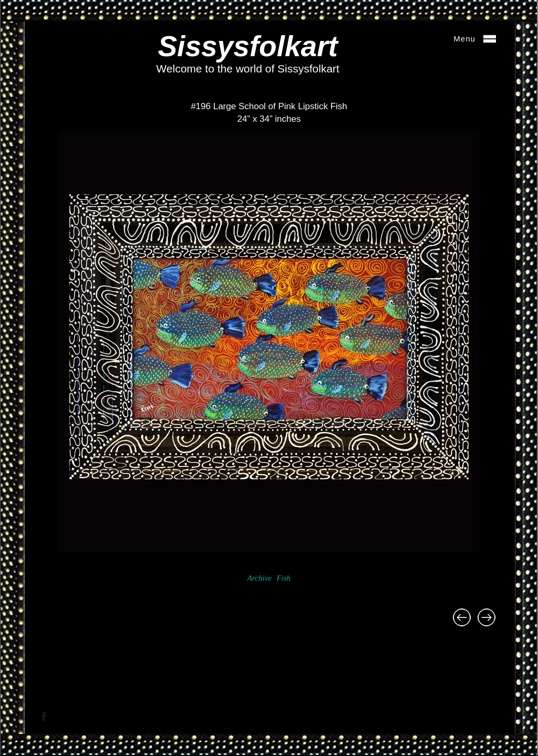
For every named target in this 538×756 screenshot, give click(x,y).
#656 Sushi (487, 617)
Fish (283, 578)
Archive (260, 578)
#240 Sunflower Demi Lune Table (462, 617)
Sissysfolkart (247, 46)
